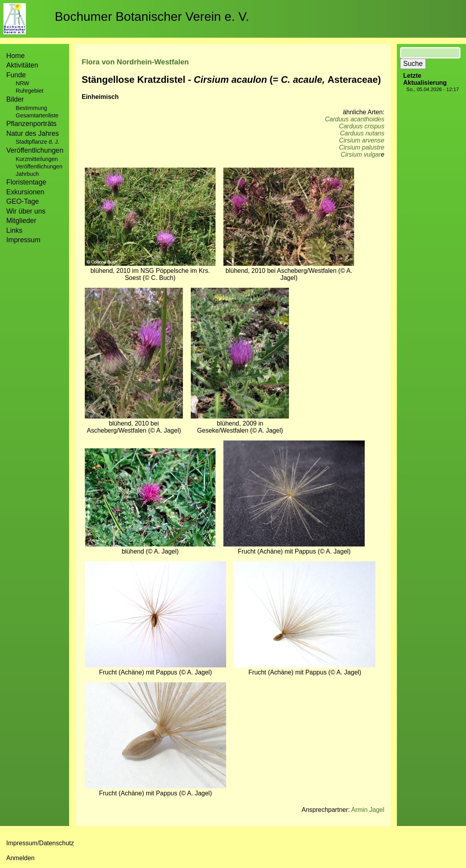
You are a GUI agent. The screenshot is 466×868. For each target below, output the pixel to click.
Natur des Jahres (33, 133)
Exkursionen (25, 192)
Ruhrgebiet (29, 91)
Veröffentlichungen (39, 166)
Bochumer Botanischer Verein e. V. (152, 16)
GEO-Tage (23, 201)
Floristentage (26, 182)
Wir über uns (26, 211)
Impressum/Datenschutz (40, 843)
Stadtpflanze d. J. (37, 142)
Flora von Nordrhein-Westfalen (135, 62)
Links (14, 230)
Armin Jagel (368, 810)
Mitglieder (21, 221)
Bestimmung (31, 108)
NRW (22, 83)
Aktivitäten (22, 65)
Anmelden (20, 858)
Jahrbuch (27, 174)
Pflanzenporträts (31, 124)
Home (16, 56)
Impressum (23, 240)
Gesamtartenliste (37, 115)
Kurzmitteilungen (37, 159)
